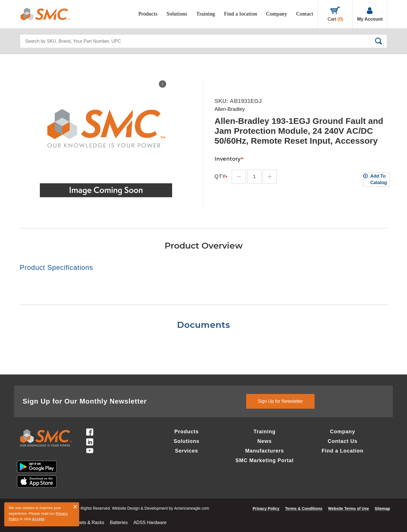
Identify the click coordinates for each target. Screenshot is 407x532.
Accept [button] (38, 519)
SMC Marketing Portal (265, 460)
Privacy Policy (266, 509)
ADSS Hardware (150, 523)
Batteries (119, 523)
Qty (220, 173)
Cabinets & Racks (86, 523)
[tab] (112, 268)
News (264, 441)
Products (187, 432)
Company (342, 432)
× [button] (75, 507)
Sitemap (382, 509)
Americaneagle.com (192, 508)
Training (265, 432)
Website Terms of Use (349, 509)
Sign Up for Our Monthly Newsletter (85, 401)
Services (187, 451)
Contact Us (342, 441)
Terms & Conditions (304, 509)
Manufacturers (264, 451)
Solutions (186, 441)
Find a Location (343, 451)
